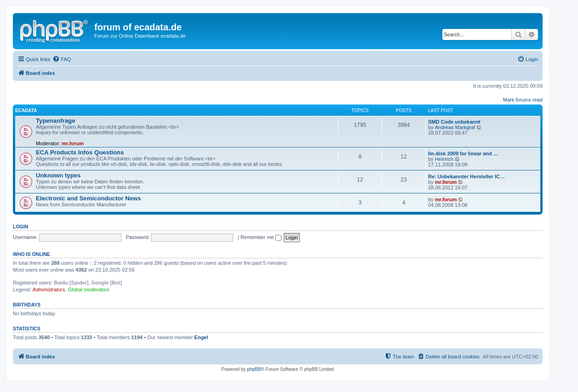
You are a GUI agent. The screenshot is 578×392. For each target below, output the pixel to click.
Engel (201, 337)
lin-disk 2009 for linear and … (463, 153)
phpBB (254, 369)
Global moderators (89, 290)
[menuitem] (62, 59)
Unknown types (58, 175)
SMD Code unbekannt (454, 122)
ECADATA (26, 111)
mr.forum (73, 143)
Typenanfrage (56, 121)
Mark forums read (523, 100)
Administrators (49, 290)
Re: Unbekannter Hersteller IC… (466, 176)
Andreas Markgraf (455, 127)
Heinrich (444, 159)
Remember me (261, 237)
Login (20, 227)
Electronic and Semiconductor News (89, 198)
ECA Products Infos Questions (80, 152)
